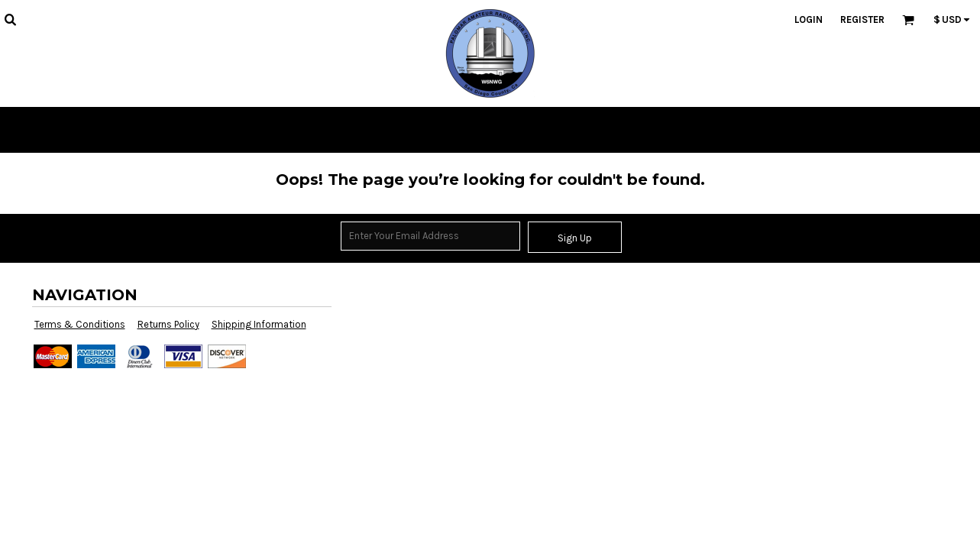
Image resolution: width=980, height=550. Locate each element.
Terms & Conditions (80, 324)
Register (862, 19)
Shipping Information (259, 324)
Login (809, 19)
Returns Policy (168, 324)
